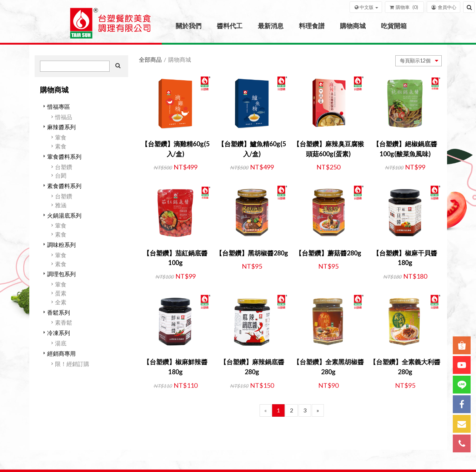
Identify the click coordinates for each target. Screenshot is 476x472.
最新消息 (271, 26)
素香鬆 (64, 322)
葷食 (61, 137)
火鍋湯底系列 (64, 215)
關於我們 (189, 26)
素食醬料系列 (64, 186)
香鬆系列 (59, 312)
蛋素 (61, 293)
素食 (61, 146)
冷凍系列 (59, 333)
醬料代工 (230, 26)
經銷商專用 (61, 353)
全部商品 (150, 59)
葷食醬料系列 (64, 156)
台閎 (61, 175)
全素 (61, 302)
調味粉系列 (61, 245)
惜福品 (64, 117)
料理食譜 (312, 26)
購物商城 (353, 26)
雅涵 (61, 205)
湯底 (61, 343)
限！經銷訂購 (72, 364)
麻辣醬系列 (61, 127)
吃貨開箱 (394, 26)
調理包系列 (61, 274)
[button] (366, 7)
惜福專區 (59, 106)
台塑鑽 (64, 167)
